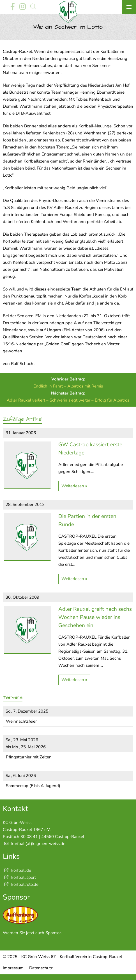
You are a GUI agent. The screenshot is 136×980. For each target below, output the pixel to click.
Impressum (13, 968)
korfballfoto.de (21, 884)
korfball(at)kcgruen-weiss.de (38, 844)
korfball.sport (19, 877)
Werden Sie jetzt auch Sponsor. (32, 933)
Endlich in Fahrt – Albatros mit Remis (68, 386)
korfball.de (17, 870)
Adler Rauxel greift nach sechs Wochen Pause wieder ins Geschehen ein (95, 617)
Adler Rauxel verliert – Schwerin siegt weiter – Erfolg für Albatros (68, 400)
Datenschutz (41, 968)
